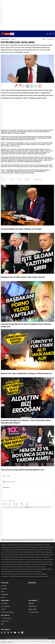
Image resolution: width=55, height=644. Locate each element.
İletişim (3, 597)
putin (11, 180)
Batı (4, 180)
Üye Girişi (4, 586)
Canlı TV (3, 609)
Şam (19, 180)
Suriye (27, 180)
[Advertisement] (28, 17)
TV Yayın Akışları (34, 612)
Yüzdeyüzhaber (5, 39)
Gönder (27, 507)
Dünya (13, 39)
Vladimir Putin (38, 180)
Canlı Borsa (4, 603)
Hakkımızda (4, 594)
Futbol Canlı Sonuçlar (7, 612)
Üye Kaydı (4, 589)
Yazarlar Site (5, 621)
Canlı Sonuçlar (5, 606)
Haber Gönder (33, 609)
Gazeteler (31, 603)
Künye (3, 592)
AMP (2, 624)
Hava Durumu (33, 606)
